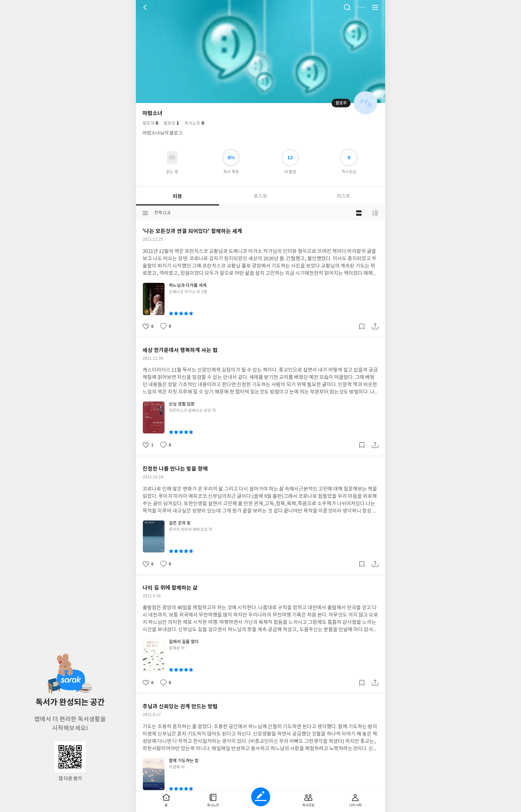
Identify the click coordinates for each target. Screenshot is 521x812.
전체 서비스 (375, 7)
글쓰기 (261, 797)
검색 (347, 7)
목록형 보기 (375, 213)
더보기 (361, 7)
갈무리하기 (362, 326)
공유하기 (375, 326)
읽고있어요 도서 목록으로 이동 (172, 158)
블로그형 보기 (359, 213)
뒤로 (146, 7)
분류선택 (145, 213)
